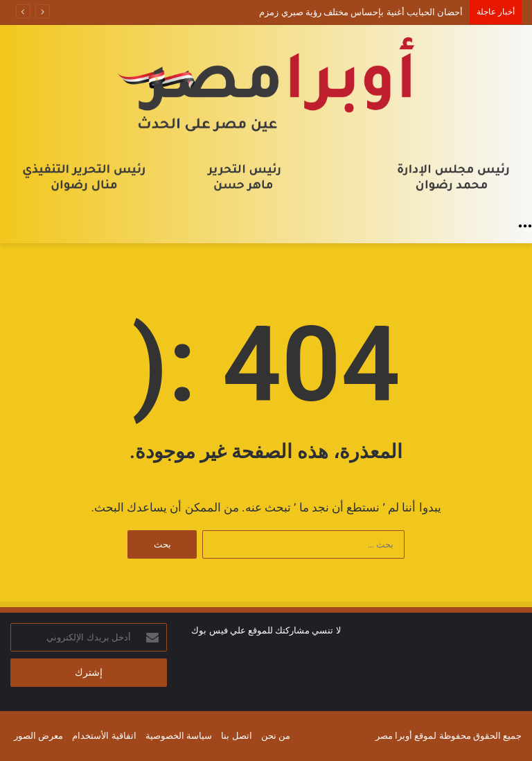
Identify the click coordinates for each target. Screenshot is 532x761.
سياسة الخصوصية (179, 736)
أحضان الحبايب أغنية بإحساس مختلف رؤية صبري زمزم (361, 12)
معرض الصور (38, 736)
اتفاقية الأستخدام (104, 736)
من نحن (276, 736)
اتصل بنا (236, 736)
